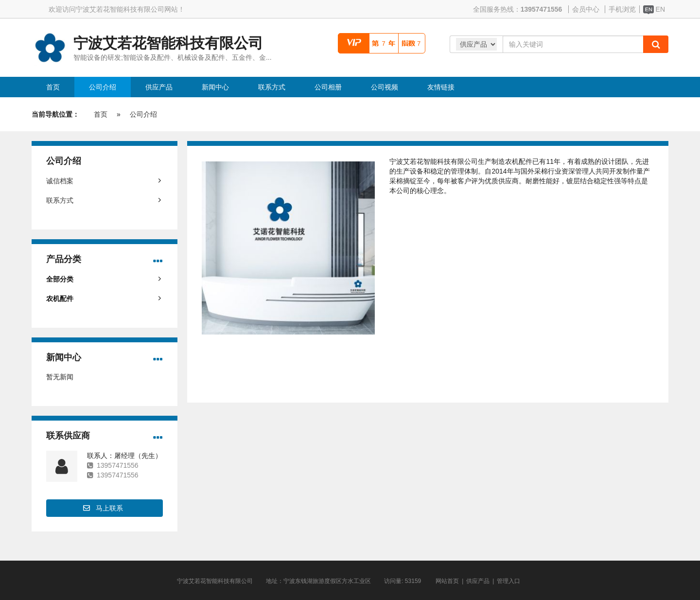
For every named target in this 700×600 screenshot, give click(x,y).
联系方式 (60, 200)
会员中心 (586, 9)
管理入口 (508, 581)
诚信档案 (60, 181)
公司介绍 (143, 114)
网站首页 (447, 581)
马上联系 (109, 508)
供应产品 (478, 581)
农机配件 (60, 299)
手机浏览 (622, 9)
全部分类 (60, 279)
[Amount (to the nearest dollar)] (573, 44)
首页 (101, 114)
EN (654, 9)
